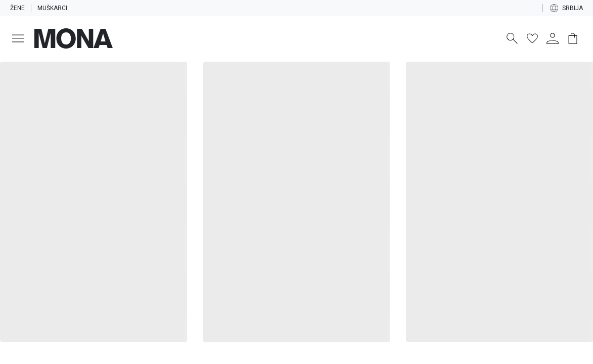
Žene (18, 8)
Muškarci (54, 8)
